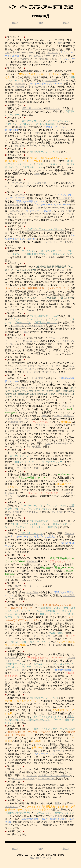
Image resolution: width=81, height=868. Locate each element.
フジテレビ (49, 242)
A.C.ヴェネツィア (29, 369)
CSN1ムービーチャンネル (21, 388)
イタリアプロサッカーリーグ (40, 183)
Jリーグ (58, 416)
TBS (7, 53)
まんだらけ (11, 806)
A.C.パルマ (23, 186)
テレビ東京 (35, 56)
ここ (62, 270)
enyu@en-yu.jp (41, 859)
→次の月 (65, 23)
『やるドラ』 (55, 338)
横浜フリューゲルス (32, 108)
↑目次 (40, 23)
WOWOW (53, 53)
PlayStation (15, 422)
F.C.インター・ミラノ (23, 779)
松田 (57, 803)
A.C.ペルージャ (46, 779)
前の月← (16, 23)
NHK (61, 43)
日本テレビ (23, 127)
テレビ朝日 (51, 80)
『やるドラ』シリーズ (45, 425)
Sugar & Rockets (32, 341)
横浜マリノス (53, 108)
